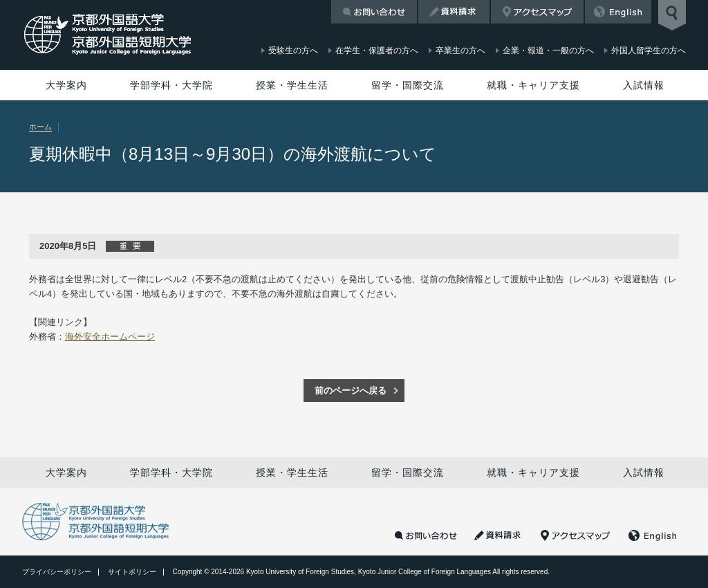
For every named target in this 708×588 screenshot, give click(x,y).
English (618, 12)
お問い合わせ (374, 12)
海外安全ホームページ (110, 337)
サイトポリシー (132, 572)
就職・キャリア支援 (533, 85)
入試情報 (644, 85)
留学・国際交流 (408, 85)
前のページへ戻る (351, 391)
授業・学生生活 (292, 85)
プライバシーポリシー (57, 572)
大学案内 (66, 85)
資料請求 (454, 12)
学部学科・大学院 (171, 85)
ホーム (40, 127)
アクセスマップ (537, 12)
